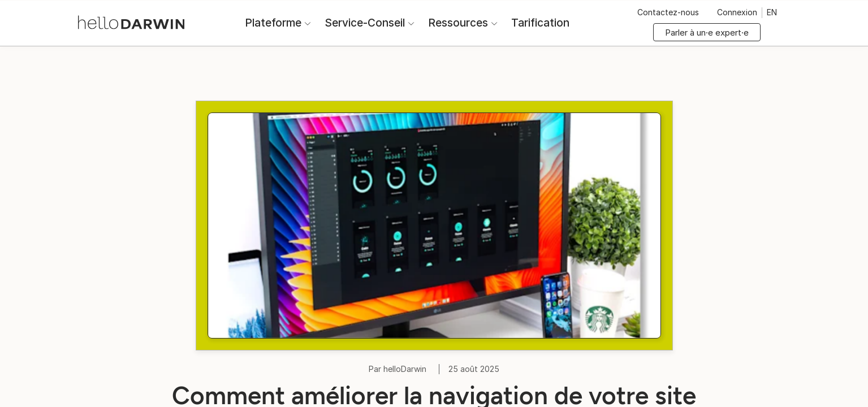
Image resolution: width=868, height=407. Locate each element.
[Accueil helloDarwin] (133, 22)
